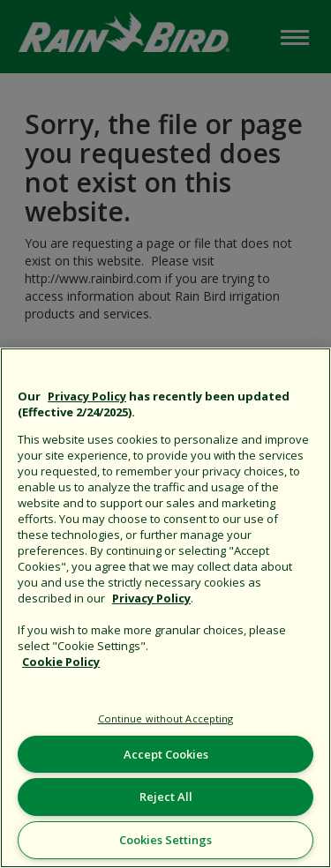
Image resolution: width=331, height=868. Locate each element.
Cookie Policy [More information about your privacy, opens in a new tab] (61, 662)
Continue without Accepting (166, 718)
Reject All (166, 797)
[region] (165, 608)
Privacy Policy (87, 396)
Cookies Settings (165, 840)
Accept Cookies (166, 754)
